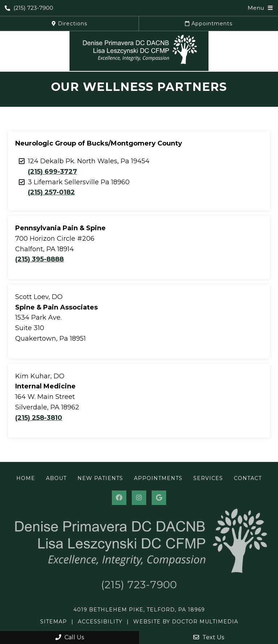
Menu (256, 8)
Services (208, 478)
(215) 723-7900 (29, 8)
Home (26, 478)
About (56, 478)
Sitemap (54, 622)
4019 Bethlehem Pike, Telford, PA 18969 (139, 610)
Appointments (209, 24)
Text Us (209, 637)
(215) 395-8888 (39, 259)
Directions (69, 24)
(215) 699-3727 (52, 172)
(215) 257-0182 (51, 192)
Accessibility (100, 622)
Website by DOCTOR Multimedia (186, 622)
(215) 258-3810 (39, 418)
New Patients (100, 478)
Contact (248, 478)
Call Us (70, 637)
